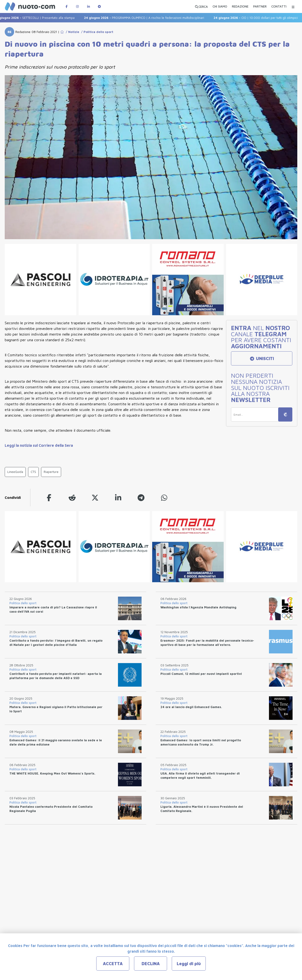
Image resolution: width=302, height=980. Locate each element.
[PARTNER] (260, 7)
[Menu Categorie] (293, 6)
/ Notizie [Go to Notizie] (72, 32)
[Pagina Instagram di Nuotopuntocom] (77, 6)
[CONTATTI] (279, 7)
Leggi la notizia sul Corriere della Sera (39, 445)
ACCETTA (113, 964)
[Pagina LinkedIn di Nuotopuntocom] (88, 6)
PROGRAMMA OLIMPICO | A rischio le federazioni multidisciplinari (148, 18)
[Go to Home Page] (62, 32)
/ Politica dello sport (96, 32)
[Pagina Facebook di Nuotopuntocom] (67, 6)
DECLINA (151, 964)
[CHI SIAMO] (220, 7)
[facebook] (49, 498)
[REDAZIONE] (240, 7)
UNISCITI (262, 359)
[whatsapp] (164, 498)
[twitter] (95, 498)
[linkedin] (118, 498)
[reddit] (72, 498)
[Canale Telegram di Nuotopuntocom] (99, 6)
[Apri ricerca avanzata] (201, 6)
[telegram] (141, 498)
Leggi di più (189, 964)
